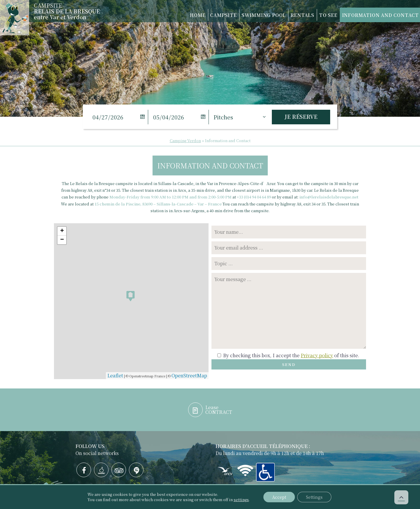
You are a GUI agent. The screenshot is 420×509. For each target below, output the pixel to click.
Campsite (194, 15)
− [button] (62, 240)
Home (162, 15)
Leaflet (115, 375)
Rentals (286, 15)
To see (317, 15)
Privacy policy (317, 355)
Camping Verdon (185, 141)
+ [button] (62, 231)
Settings (314, 497)
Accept (279, 497)
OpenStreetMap (189, 375)
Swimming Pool (240, 15)
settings (241, 500)
